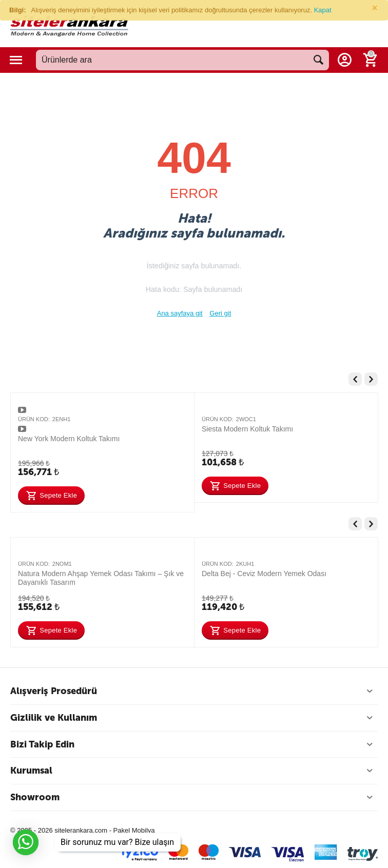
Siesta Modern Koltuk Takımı (247, 429)
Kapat (323, 10)
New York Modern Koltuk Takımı (69, 439)
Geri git (220, 313)
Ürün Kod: (34, 419)
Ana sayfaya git (180, 313)
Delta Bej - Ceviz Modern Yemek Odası (264, 574)
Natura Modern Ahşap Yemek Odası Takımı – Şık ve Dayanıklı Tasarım (101, 578)
